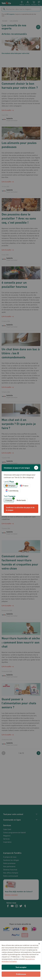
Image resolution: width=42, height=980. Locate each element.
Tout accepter (21, 967)
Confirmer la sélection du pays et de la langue (20, 509)
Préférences (21, 974)
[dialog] (21, 490)
